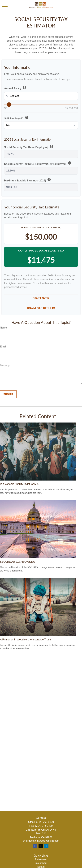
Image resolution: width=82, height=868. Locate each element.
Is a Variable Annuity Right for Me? (20, 484)
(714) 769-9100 (45, 822)
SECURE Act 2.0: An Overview (18, 562)
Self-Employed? (17, 118)
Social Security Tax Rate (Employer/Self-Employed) (38, 163)
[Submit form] (8, 394)
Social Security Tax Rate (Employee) (29, 147)
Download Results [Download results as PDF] (41, 308)
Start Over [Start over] (41, 298)
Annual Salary (16, 88)
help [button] (24, 87)
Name (3, 328)
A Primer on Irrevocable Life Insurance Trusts (26, 640)
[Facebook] (35, 846)
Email (3, 347)
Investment (41, 863)
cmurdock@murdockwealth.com (41, 841)
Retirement (41, 859)
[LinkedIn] (46, 846)
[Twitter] (41, 846)
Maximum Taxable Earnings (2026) (28, 180)
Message (5, 366)
